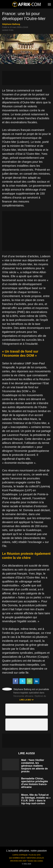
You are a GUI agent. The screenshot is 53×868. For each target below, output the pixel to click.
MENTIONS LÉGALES (35, 858)
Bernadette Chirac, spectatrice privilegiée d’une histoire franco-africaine (35, 783)
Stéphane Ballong (11, 24)
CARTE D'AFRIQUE (20, 855)
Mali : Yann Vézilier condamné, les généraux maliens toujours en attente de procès (34, 766)
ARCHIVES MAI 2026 (18, 861)
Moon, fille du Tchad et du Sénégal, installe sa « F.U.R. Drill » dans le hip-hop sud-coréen (36, 799)
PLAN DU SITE (35, 855)
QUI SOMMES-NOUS (17, 858)
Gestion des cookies (35, 861)
